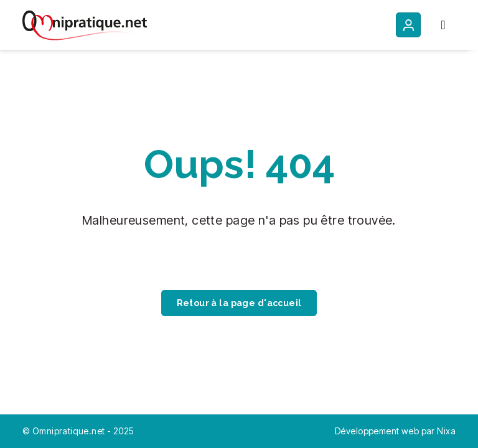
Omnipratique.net (70, 431)
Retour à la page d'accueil (239, 303)
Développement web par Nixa (395, 431)
